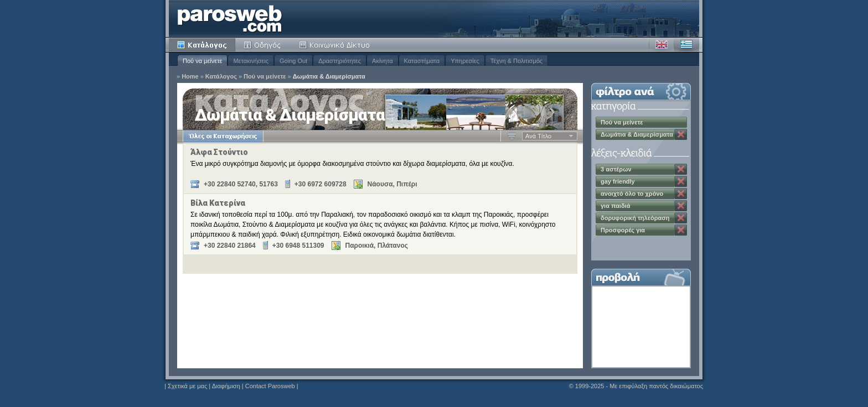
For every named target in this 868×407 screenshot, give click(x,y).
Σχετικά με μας (187, 386)
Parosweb (230, 19)
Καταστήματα (422, 61)
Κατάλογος (202, 45)
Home (190, 77)
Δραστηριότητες (340, 61)
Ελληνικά (686, 45)
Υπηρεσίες (465, 61)
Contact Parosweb (270, 386)
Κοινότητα (336, 45)
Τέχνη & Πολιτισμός (516, 61)
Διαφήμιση (226, 386)
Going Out (293, 61)
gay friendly (618, 181)
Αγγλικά (662, 45)
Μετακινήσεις (251, 61)
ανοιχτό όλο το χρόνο (632, 194)
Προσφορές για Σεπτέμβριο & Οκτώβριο (635, 231)
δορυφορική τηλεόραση (635, 218)
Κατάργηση (681, 134)
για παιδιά (615, 206)
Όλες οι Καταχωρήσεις (223, 136)
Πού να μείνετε (202, 61)
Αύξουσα (512, 136)
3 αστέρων (616, 169)
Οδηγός (263, 45)
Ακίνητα (382, 61)
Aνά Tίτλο (538, 136)
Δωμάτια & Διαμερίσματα (329, 77)
